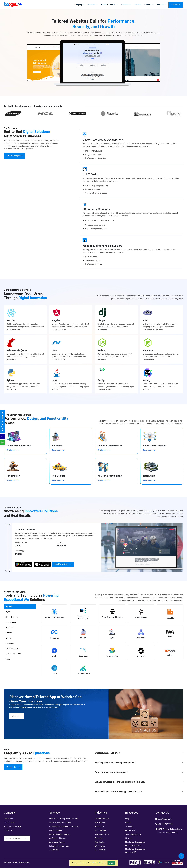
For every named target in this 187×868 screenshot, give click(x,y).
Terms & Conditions (133, 834)
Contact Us (13, 767)
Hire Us (128, 823)
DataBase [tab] (10, 643)
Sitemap (129, 838)
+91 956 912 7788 (165, 824)
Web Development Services (60, 823)
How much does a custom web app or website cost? (139, 792)
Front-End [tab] (10, 628)
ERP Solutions (101, 850)
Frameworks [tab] (11, 622)
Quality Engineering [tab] (14, 654)
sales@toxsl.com (165, 819)
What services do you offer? (139, 753)
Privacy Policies (99, 863)
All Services (54, 850)
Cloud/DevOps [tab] (12, 617)
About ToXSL (9, 819)
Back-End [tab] (10, 633)
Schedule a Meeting (16, 838)
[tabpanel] (112, 642)
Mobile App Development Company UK (135, 851)
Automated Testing (57, 842)
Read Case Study (63, 564)
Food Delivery (100, 830)
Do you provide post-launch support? (139, 772)
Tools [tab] (8, 659)
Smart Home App (102, 819)
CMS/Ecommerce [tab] (13, 649)
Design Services (56, 830)
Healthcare (99, 826)
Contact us (17, 716)
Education (99, 838)
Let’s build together (15, 156)
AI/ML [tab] (8, 612)
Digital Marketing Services (60, 834)
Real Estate (99, 842)
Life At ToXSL (9, 823)
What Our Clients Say (12, 826)
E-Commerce (100, 846)
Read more (13, 450)
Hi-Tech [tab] (9, 607)
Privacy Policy (131, 830)
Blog (127, 819)
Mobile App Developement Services (63, 819)
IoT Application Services (59, 846)
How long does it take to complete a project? (139, 763)
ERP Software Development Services (64, 826)
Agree (111, 863)
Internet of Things (102, 834)
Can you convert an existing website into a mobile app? (139, 782)
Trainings (129, 826)
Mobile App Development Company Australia (135, 844)
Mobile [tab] (9, 638)
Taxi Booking (100, 823)
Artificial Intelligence (57, 838)
